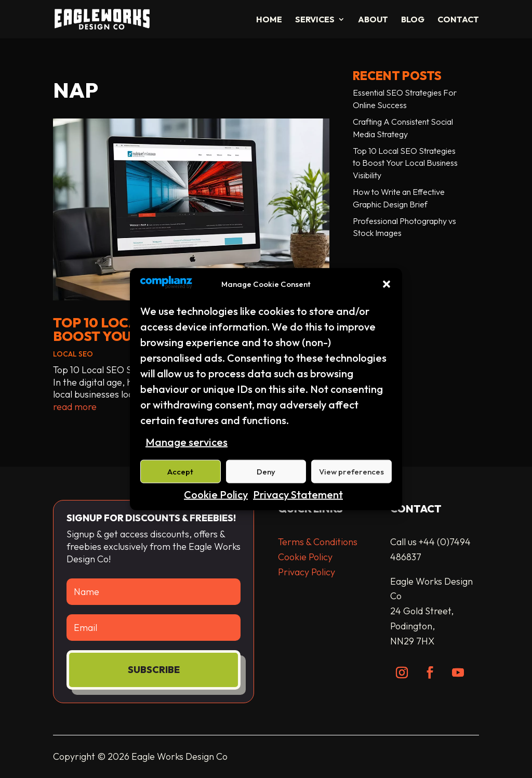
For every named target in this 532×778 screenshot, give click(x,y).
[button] (387, 284)
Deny (266, 472)
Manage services (187, 441)
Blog (413, 20)
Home (269, 20)
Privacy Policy (307, 572)
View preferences (351, 472)
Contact (458, 20)
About (373, 20)
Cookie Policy (216, 495)
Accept (180, 472)
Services (315, 20)
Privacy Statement (298, 495)
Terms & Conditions (318, 542)
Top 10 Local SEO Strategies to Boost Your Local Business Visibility (405, 163)
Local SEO (73, 354)
